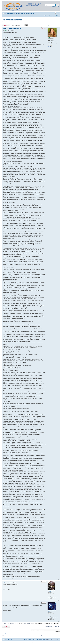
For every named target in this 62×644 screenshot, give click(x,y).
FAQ (46, 16)
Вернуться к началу (59, 579)
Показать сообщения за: (14, 623)
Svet (5, 603)
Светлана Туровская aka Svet (27, 13)
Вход (58, 16)
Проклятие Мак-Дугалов (12, 20)
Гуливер (6, 582)
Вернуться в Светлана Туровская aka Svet (13, 630)
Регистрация (52, 16)
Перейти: (28, 630)
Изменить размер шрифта (58, 13)
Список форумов (8, 13)
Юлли (5, 30)
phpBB (25, 642)
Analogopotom (11, 22)
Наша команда (27, 639)
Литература (16, 13)
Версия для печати (55, 13)
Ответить (6, 25)
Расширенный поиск (55, 6)
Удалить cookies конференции (39, 639)
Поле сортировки (34, 623)
